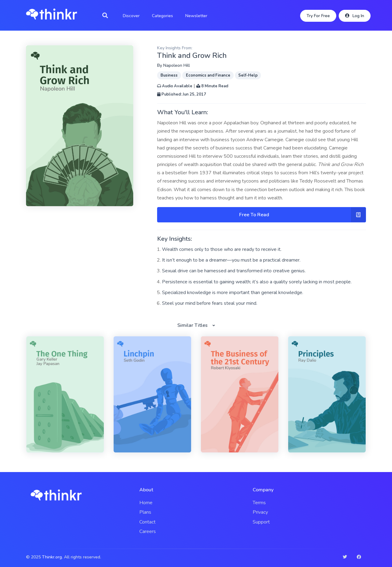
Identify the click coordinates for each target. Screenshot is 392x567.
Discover (131, 16)
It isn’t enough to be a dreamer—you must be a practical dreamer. (231, 260)
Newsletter (196, 16)
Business (169, 75)
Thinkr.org (52, 557)
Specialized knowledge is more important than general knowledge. (233, 293)
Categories (162, 16)
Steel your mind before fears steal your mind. (210, 303)
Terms (259, 503)
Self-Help (248, 75)
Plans (145, 512)
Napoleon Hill (177, 65)
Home (146, 503)
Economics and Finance (208, 75)
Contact (147, 522)
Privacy (260, 512)
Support (261, 522)
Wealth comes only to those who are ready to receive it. (222, 249)
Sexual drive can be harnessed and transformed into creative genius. (234, 271)
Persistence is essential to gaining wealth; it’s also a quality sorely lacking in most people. (257, 282)
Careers (148, 531)
